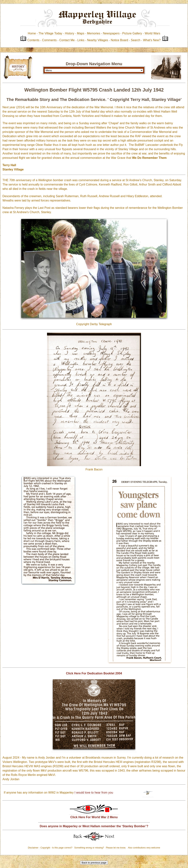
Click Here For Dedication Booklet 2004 (94, 673)
